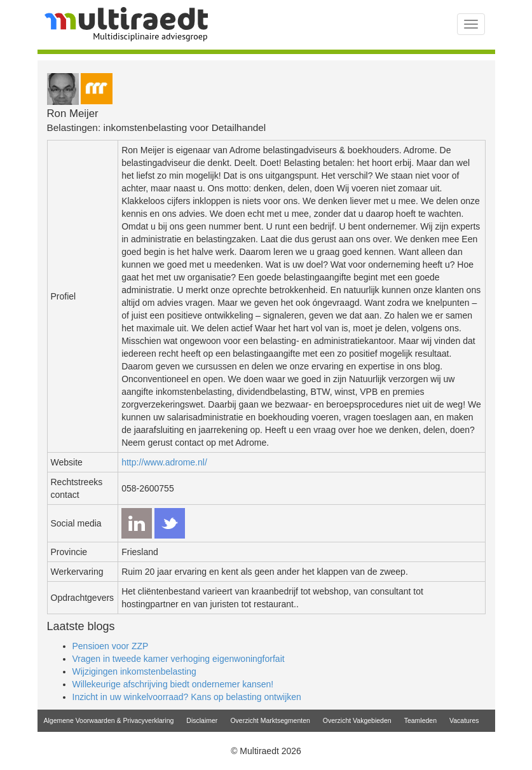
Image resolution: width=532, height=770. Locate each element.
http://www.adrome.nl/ (164, 462)
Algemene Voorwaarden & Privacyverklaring (109, 720)
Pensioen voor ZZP (111, 646)
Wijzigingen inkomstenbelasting (134, 671)
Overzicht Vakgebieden (357, 720)
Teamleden (420, 720)
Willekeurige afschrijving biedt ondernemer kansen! (173, 684)
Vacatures (464, 720)
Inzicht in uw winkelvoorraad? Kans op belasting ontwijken (187, 697)
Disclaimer (202, 720)
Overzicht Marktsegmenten (270, 720)
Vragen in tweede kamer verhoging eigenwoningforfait (179, 659)
